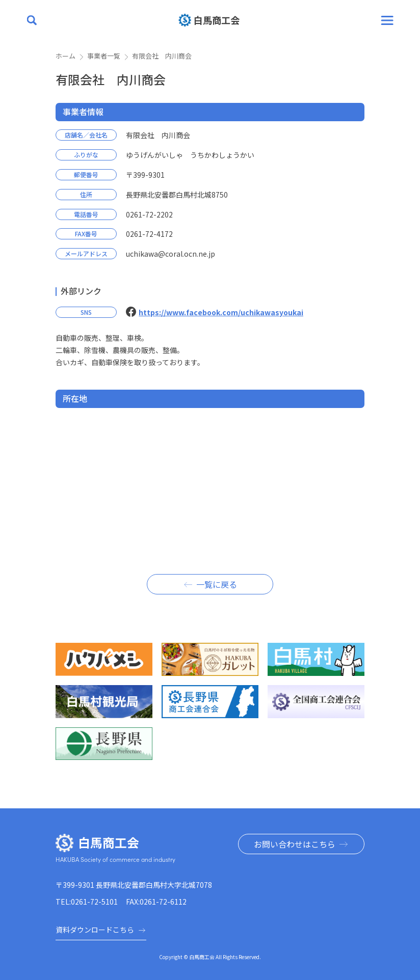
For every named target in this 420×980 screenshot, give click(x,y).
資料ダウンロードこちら (101, 930)
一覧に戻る (217, 584)
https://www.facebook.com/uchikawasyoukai (221, 312)
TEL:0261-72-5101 (87, 902)
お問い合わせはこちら (295, 844)
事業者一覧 (104, 56)
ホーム (65, 56)
